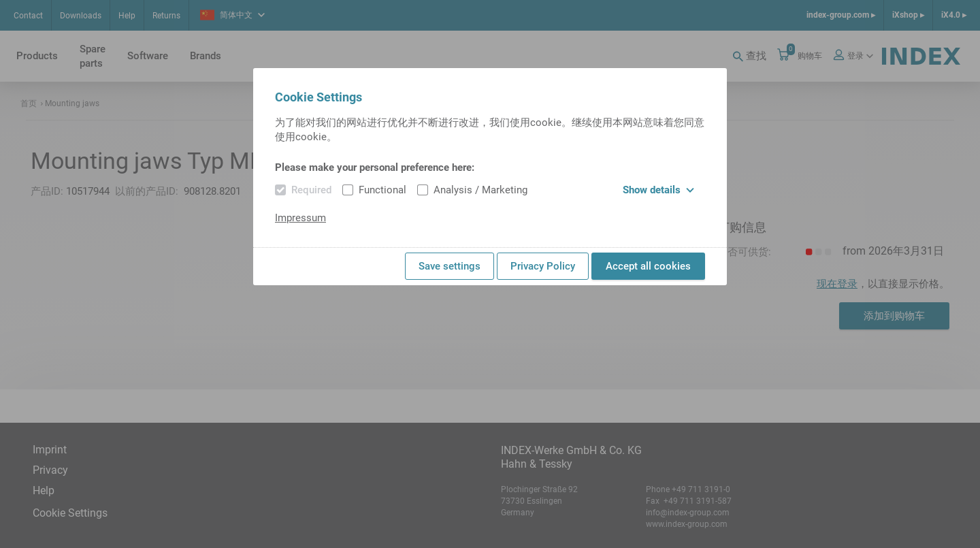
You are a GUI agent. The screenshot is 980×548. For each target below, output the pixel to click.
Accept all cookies (648, 266)
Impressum (300, 218)
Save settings (450, 266)
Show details (658, 190)
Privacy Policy (543, 266)
